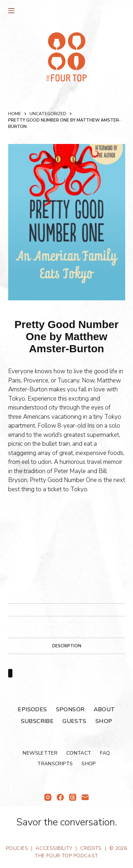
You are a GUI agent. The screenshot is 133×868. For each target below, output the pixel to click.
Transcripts (55, 764)
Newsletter (40, 753)
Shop (104, 721)
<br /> (29, 546)
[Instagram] (48, 797)
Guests (74, 721)
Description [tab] (67, 646)
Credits (91, 848)
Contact (79, 753)
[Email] (85, 797)
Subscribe (37, 721)
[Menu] (11, 11)
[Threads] (73, 797)
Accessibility (54, 848)
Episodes (32, 709)
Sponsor (70, 709)
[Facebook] (60, 797)
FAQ (105, 753)
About (104, 709)
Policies (17, 848)
